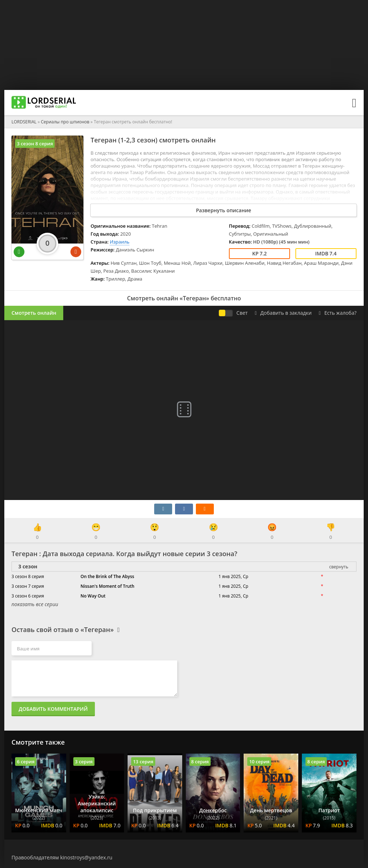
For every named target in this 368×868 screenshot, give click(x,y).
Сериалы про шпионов (65, 122)
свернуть (339, 567)
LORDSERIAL (24, 122)
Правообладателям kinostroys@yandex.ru (62, 857)
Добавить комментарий (53, 709)
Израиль (119, 242)
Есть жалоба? (338, 313)
